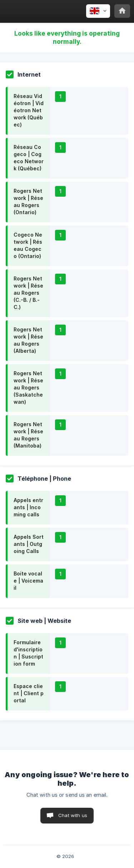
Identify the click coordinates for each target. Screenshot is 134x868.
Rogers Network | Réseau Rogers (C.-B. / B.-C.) (28, 293)
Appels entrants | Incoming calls (28, 507)
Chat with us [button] (73, 815)
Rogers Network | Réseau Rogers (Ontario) (28, 201)
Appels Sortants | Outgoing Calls (29, 544)
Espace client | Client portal (29, 693)
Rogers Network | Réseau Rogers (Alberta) (28, 340)
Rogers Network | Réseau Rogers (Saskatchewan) (28, 387)
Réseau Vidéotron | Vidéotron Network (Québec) (29, 110)
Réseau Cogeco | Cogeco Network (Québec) (29, 158)
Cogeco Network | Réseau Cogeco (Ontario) (28, 245)
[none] (98, 11)
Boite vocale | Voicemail (28, 581)
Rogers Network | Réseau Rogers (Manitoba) (28, 435)
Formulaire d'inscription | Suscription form (28, 653)
